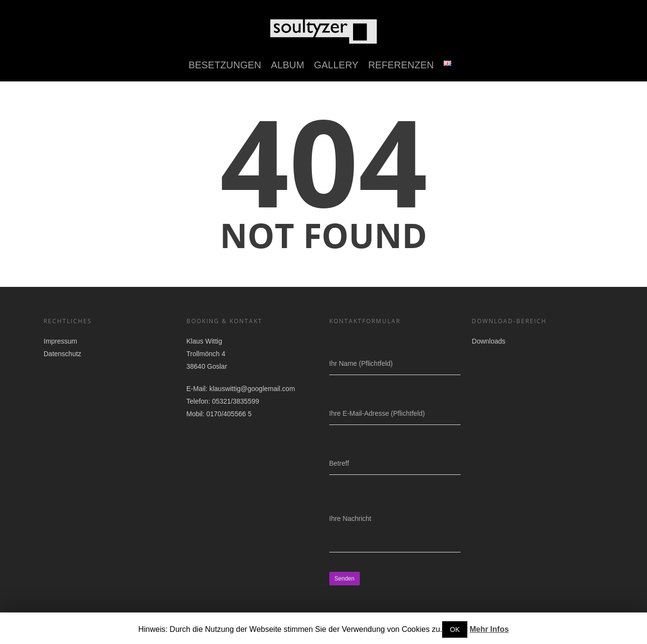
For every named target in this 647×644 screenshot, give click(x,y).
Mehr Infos (489, 629)
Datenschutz (62, 354)
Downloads (488, 341)
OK (455, 629)
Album (287, 65)
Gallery (336, 65)
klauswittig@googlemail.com (252, 389)
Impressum (60, 341)
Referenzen (401, 65)
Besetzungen (225, 65)
